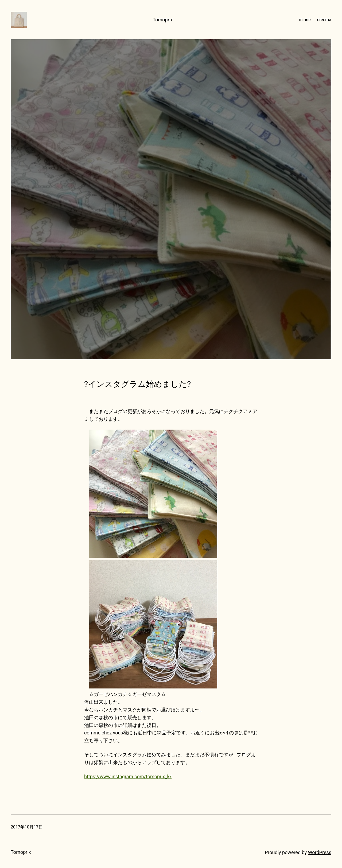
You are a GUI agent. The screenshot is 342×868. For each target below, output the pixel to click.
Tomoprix (163, 20)
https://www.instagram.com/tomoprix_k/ (128, 776)
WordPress (320, 852)
